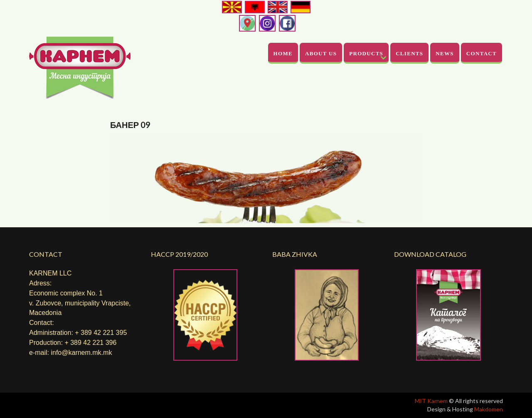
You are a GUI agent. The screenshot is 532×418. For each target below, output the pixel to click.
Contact (482, 53)
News (445, 53)
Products (366, 53)
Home (283, 53)
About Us (321, 53)
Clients (409, 53)
